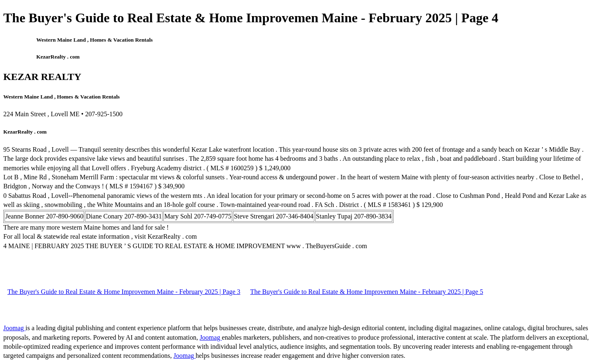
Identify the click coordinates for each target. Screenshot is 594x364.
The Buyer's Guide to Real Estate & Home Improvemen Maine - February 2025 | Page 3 (124, 292)
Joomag (14, 328)
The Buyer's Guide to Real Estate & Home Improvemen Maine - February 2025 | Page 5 (367, 292)
